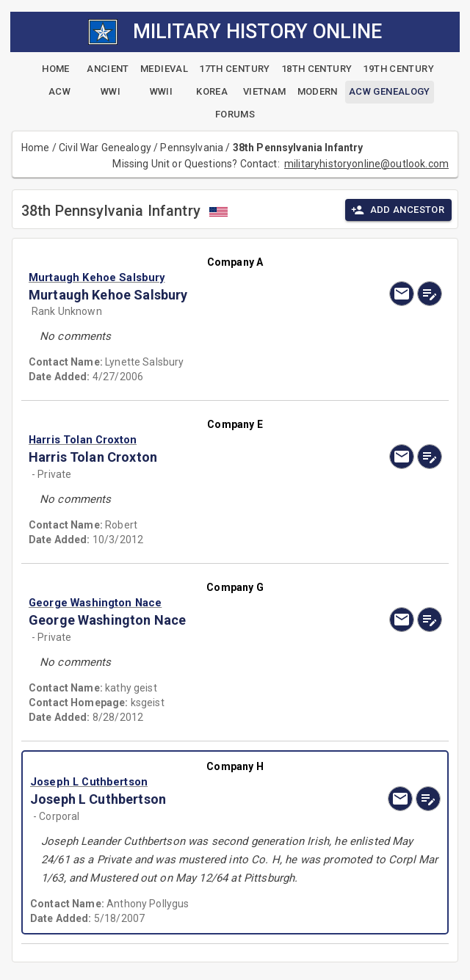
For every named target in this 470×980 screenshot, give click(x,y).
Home (36, 148)
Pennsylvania (192, 148)
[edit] (430, 294)
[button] (173, 277)
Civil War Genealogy (105, 148)
